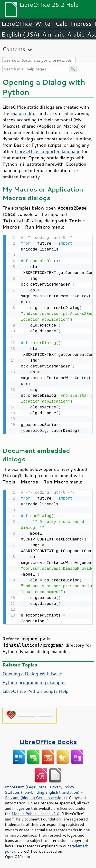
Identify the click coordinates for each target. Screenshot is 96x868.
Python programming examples (34, 681)
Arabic (76, 34)
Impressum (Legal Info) (25, 786)
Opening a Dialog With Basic (32, 673)
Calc (61, 24)
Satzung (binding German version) (35, 797)
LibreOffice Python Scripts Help (35, 690)
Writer (44, 24)
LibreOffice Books (48, 741)
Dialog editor (24, 113)
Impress (81, 24)
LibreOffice (17, 24)
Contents (14, 49)
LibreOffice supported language (48, 151)
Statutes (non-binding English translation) (42, 791)
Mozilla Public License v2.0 (36, 813)
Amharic (53, 34)
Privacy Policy (62, 786)
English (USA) (20, 34)
